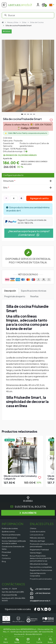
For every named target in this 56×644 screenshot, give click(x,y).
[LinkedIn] (46, 609)
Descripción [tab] (10, 291)
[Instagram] (39, 609)
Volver (7, 31)
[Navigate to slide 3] (28, 114)
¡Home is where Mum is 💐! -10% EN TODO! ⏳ (28, 126)
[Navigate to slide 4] (31, 114)
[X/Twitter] (42, 609)
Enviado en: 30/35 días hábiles (21, 155)
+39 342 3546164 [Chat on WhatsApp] (40, 593)
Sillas (24, 22)
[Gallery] (28, 76)
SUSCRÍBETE (28, 513)
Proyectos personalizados (41, 579)
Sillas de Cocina (37, 22)
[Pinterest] (49, 609)
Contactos (6, 558)
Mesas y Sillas (13, 22)
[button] (50, 639)
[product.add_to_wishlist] (51, 120)
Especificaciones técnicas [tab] (34, 291)
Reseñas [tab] (34, 296)
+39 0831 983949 (40, 589)
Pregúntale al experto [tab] (15, 296)
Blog (4, 561)
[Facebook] (35, 609)
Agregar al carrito (39, 198)
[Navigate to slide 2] (25, 114)
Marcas (5, 555)
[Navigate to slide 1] (22, 114)
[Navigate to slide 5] (34, 114)
